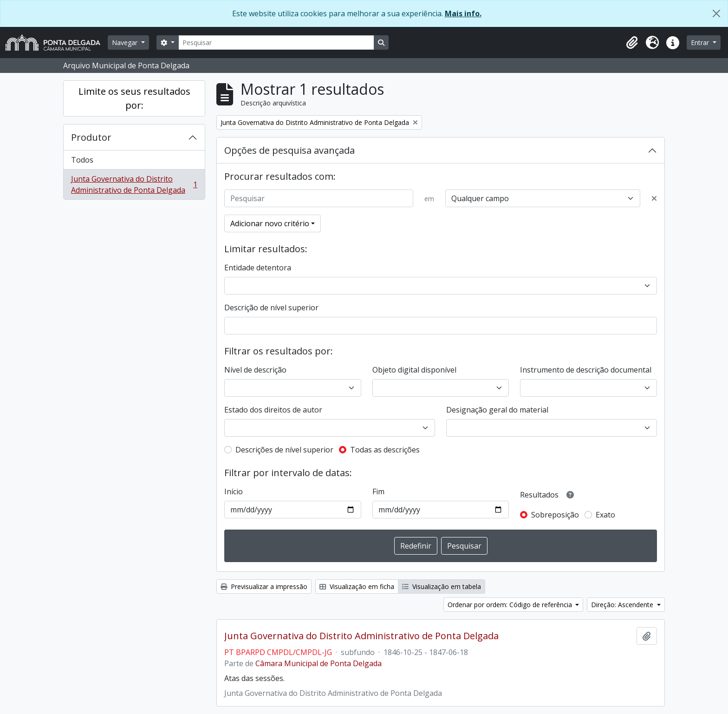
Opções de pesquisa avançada (289, 150)
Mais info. (463, 13)
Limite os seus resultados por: (134, 98)
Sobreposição (555, 515)
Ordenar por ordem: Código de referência (511, 605)
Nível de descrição (255, 370)
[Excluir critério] (654, 198)
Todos (82, 160)
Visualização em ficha (357, 586)
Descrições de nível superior (284, 450)
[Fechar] (716, 13)
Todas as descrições (385, 450)
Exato (605, 515)
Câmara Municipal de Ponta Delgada (318, 663)
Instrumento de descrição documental (586, 370)
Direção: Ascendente (623, 605)
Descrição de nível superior (271, 308)
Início (234, 491)
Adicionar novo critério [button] (270, 223)
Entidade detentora (258, 268)
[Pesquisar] (276, 43)
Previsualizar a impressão (264, 586)
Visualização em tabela (442, 586)
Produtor (91, 137)
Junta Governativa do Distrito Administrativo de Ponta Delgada (134, 184)
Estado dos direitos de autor (273, 410)
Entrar (701, 43)
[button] (632, 43)
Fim (378, 491)
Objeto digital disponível (414, 370)
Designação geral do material (497, 410)
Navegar (126, 43)
